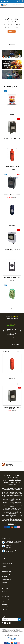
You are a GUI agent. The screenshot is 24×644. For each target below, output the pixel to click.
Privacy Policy (18, 634)
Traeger (17, 511)
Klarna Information (6, 579)
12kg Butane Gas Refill (12, 222)
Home (3, 558)
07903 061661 (8, 547)
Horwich (18, 498)
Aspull (10, 498)
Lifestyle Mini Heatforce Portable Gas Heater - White (12, 250)
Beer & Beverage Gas (7, 599)
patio (13, 504)
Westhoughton (7, 499)
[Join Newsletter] (20, 620)
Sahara (7, 512)
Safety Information (6, 571)
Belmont (12, 501)
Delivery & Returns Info (7, 564)
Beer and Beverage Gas (13, 515)
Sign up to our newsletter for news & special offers (11, 617)
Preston (13, 497)
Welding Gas (5, 604)
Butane (10, 504)
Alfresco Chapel (6, 586)
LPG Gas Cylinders (6, 589)
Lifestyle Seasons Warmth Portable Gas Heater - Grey (12, 139)
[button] (3, 331)
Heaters (4, 594)
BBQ (18, 504)
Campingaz (5, 591)
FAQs (3, 569)
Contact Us (5, 561)
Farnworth (16, 499)
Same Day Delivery (17, 505)
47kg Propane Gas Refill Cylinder (12, 166)
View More (12, 31)
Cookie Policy (17, 635)
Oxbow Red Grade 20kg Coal (12, 111)
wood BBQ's (18, 510)
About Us (4, 566)
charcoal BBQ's (10, 510)
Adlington (18, 497)
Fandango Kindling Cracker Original (12, 277)
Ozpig (11, 512)
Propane (6, 504)
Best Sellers (7, 86)
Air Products (5, 609)
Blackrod (7, 498)
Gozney (13, 511)
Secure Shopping (6, 574)
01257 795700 (5, 1)
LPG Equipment (5, 597)
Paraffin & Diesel (6, 607)
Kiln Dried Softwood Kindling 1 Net (12, 305)
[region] (12, 331)
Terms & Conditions (9, 635)
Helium (3, 602)
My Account (5, 577)
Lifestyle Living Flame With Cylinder (12, 194)
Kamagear (17, 512)
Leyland (10, 497)
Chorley (6, 497)
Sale (15, 86)
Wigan (14, 498)
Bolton (12, 499)
